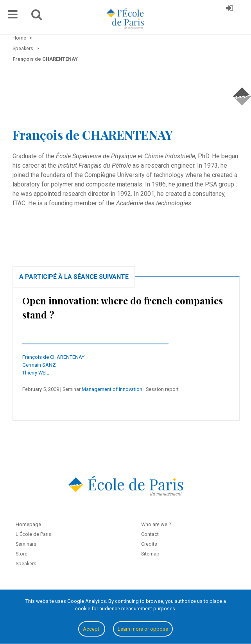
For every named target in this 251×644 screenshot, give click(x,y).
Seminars (26, 544)
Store (22, 554)
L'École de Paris (33, 534)
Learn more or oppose (143, 629)
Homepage (28, 524)
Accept (92, 629)
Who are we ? (156, 524)
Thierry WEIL (36, 373)
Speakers (26, 563)
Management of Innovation (112, 389)
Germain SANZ (39, 365)
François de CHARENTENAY (53, 357)
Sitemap (150, 554)
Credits (149, 544)
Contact (150, 534)
